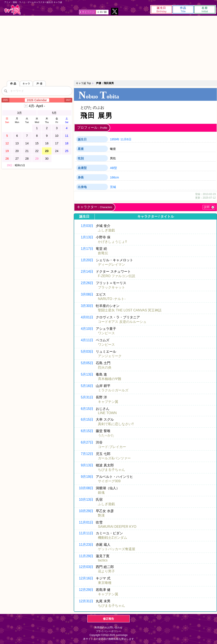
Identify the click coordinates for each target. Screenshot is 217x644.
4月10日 (87, 329)
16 (47, 143)
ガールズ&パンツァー (114, 458)
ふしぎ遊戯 (106, 230)
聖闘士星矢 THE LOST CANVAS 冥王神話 (130, 310)
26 (7, 159)
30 (47, 159)
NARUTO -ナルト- (112, 299)
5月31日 (87, 397)
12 (7, 143)
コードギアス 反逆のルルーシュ (122, 322)
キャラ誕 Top (83, 83)
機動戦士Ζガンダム (113, 538)
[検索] (6, 91)
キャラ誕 (13, 10)
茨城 (113, 187)
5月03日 (87, 352)
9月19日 (87, 477)
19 (7, 151)
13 (17, 143)
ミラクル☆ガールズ (113, 390)
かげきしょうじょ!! (112, 242)
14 (27, 143)
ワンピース (106, 333)
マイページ (88, 12)
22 (37, 151)
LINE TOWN (107, 413)
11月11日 (86, 533)
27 (17, 159)
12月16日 (86, 578)
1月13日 (87, 237)
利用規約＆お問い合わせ (108, 627)
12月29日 (86, 590)
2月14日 (87, 272)
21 (27, 151)
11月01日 (86, 522)
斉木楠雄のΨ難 (109, 379)
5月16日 (87, 386)
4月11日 (87, 340)
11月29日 (86, 556)
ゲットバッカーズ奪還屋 (117, 549)
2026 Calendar (37, 100)
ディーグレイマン (111, 265)
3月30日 (87, 306)
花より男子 (106, 571)
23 (47, 151)
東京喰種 (105, 583)
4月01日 (87, 317)
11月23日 (86, 545)
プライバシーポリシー (108, 631)
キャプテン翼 (108, 402)
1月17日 (87, 249)
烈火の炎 (105, 367)
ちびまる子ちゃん (111, 470)
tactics (103, 560)
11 (67, 136)
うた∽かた (106, 435)
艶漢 (101, 515)
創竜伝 (103, 253)
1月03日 (87, 226)
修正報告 (108, 619)
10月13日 (86, 500)
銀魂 (101, 493)
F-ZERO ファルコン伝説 (117, 276)
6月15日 (87, 409)
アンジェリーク (110, 356)
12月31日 (86, 601)
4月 (37, 106)
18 (67, 143)
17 (57, 143)
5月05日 (87, 363)
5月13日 (87, 374)
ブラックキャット (111, 287)
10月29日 (86, 511)
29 (37, 159)
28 (27, 159)
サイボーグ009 (109, 481)
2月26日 (87, 283)
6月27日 (87, 442)
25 (67, 151)
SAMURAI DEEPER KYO (117, 527)
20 (17, 151)
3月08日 (87, 294)
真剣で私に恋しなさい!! (116, 424)
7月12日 (87, 454)
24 (57, 151)
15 (37, 143)
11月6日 (126, 139)
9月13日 (87, 465)
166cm (114, 177)
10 (57, 136)
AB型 (113, 168)
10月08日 (86, 488)
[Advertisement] (108, 47)
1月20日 (87, 260)
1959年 (115, 139)
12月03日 (86, 567)
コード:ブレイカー (112, 447)
